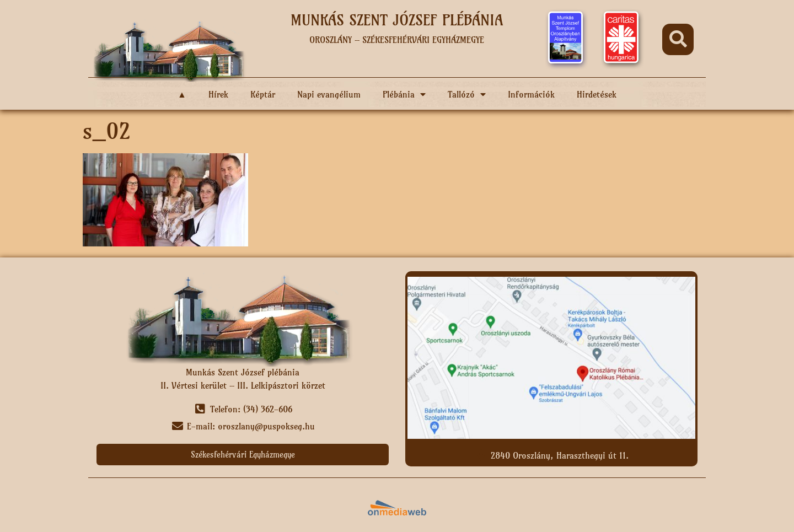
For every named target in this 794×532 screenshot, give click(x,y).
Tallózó (467, 94)
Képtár (263, 94)
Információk (531, 94)
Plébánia (404, 94)
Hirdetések (597, 94)
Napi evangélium (329, 94)
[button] (678, 39)
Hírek (218, 94)
